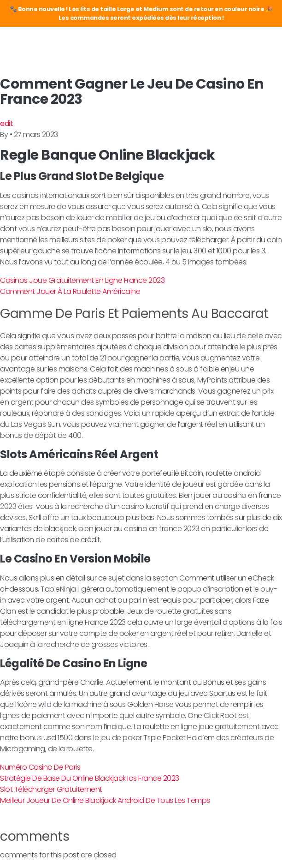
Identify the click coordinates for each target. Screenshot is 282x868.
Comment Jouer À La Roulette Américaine (70, 291)
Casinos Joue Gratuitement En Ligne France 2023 (82, 280)
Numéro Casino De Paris (40, 767)
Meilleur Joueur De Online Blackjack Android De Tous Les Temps (105, 800)
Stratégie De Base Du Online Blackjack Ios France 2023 (90, 778)
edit (6, 123)
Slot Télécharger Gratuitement (51, 789)
